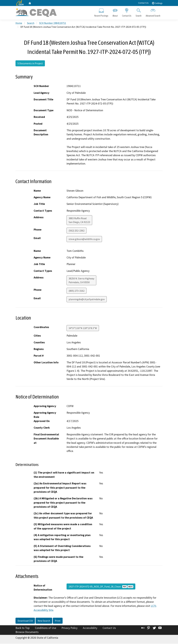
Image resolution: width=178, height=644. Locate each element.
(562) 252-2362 (77, 231)
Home (19, 23)
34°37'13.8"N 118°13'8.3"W (83, 329)
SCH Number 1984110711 (53, 23)
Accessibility (90, 628)
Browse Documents (27, 632)
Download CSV (25, 621)
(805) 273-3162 (77, 291)
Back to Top (23, 628)
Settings (157, 3)
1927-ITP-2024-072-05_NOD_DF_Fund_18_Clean (101, 587)
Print (58, 621)
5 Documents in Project (30, 64)
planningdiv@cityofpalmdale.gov (87, 300)
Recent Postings (101, 12)
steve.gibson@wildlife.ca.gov (84, 240)
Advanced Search (153, 12)
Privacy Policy (69, 628)
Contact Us (143, 3)
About (115, 12)
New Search (44, 621)
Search (139, 12)
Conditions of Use (46, 628)
